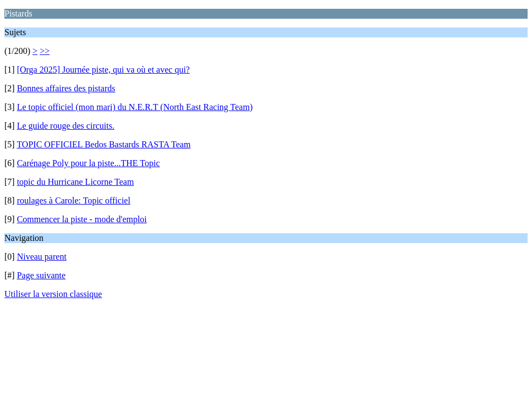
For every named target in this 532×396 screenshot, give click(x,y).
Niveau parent (42, 257)
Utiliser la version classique (53, 294)
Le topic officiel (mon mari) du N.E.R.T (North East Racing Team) (135, 107)
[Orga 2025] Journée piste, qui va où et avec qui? (103, 70)
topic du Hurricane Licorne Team (76, 182)
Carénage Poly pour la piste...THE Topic (89, 163)
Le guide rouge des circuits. (66, 126)
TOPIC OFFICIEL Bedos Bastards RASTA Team (103, 144)
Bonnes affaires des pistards (66, 88)
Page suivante (41, 275)
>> (45, 51)
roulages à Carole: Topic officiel (74, 200)
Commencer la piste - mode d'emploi (82, 219)
